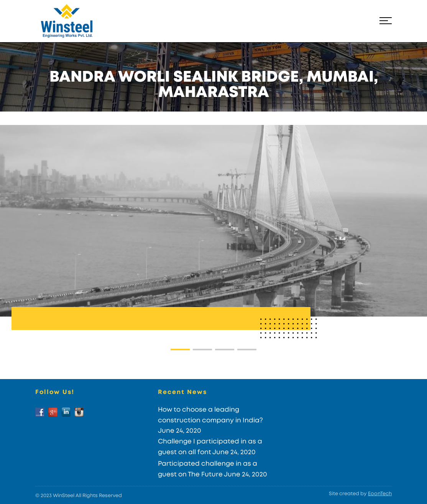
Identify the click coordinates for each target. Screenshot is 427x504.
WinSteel (64, 496)
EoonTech (380, 494)
